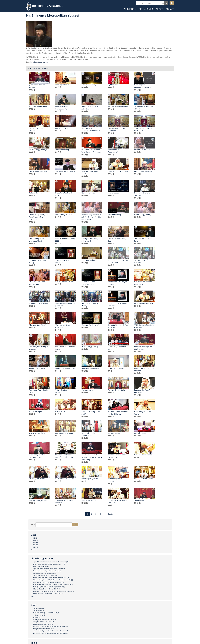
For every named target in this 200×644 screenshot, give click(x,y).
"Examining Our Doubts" (129, 330)
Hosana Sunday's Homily (129, 352)
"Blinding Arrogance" (75, 592)
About (159, 9)
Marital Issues (72, 239)
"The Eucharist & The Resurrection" (101, 331)
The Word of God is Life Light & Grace (76, 571)
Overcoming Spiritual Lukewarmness (101, 547)
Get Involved (146, 9)
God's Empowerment (154, 131)
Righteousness (152, 87)
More (30, 113)
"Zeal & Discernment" (101, 613)
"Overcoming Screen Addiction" (75, 396)
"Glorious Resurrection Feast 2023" (102, 353)
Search (31, 17)
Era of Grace (71, 503)
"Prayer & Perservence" (102, 570)
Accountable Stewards (75, 217)
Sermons (130, 9)
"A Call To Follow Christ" (129, 592)
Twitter (100, 636)
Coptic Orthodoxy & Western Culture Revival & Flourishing (156, 549)
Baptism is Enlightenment (77, 131)
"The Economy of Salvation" (73, 331)
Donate (170, 9)
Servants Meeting (73, 174)
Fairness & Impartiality (102, 481)
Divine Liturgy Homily (154, 239)
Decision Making (73, 481)
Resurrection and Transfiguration (153, 331)
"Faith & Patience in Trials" (156, 195)
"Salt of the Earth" (153, 217)
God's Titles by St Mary (102, 525)
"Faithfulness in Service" (155, 570)
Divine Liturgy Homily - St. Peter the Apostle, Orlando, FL (129, 241)
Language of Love (100, 87)
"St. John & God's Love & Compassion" (129, 615)
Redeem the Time (100, 217)
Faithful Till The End (153, 174)
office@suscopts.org (79, 65)
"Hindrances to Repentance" (125, 175)
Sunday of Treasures (101, 438)
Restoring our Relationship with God (75, 110)
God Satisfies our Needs (102, 109)
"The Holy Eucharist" (127, 308)
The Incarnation (152, 525)
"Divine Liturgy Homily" (155, 152)
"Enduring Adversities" (128, 570)
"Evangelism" (151, 613)
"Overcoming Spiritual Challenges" (102, 153)
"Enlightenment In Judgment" (100, 310)
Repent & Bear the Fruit (76, 525)
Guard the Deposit (153, 481)
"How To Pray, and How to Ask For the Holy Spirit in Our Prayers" (77, 265)
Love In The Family (127, 87)
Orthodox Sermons (45, 6)
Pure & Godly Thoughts (76, 195)
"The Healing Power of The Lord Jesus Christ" (156, 264)
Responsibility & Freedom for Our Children (129, 504)
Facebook (92, 636)
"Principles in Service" (75, 460)
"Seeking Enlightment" (102, 395)
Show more (32, 51)
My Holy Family (73, 546)
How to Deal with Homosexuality (126, 110)
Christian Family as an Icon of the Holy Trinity (128, 547)
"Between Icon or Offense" (103, 195)
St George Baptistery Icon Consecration (156, 310)
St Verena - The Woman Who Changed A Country (103, 175)
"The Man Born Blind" (154, 373)
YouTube (108, 636)
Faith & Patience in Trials (129, 373)
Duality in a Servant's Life (129, 438)
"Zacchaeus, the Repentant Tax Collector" (76, 153)
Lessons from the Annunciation (126, 526)
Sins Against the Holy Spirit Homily (101, 288)
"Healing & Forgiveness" (155, 592)
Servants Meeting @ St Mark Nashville (75, 439)
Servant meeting (99, 263)
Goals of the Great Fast (155, 438)
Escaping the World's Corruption (127, 483)
